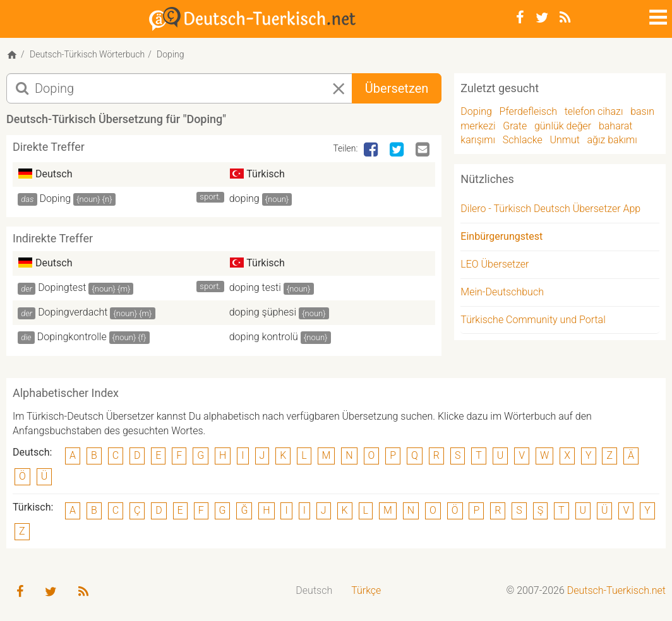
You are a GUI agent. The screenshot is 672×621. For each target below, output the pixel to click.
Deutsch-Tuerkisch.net (616, 590)
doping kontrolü (264, 337)
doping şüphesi (263, 312)
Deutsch (314, 590)
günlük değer (563, 126)
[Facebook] (520, 18)
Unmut (564, 140)
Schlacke (523, 140)
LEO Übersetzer (495, 264)
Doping (56, 198)
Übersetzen (397, 88)
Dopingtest (62, 287)
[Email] (424, 150)
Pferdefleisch (528, 111)
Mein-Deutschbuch (502, 292)
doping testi (255, 287)
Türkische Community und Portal (533, 320)
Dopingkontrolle (72, 337)
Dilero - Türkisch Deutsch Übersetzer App (550, 209)
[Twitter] (542, 18)
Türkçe (366, 590)
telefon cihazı (594, 111)
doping (244, 198)
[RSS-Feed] (565, 18)
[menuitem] (314, 591)
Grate (515, 126)
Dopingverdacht (73, 312)
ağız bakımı (612, 140)
